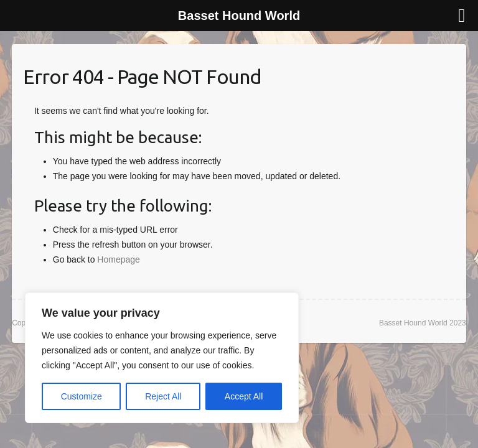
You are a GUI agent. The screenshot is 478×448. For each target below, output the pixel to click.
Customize (82, 396)
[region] (162, 358)
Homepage (119, 259)
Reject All (163, 396)
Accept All (244, 396)
